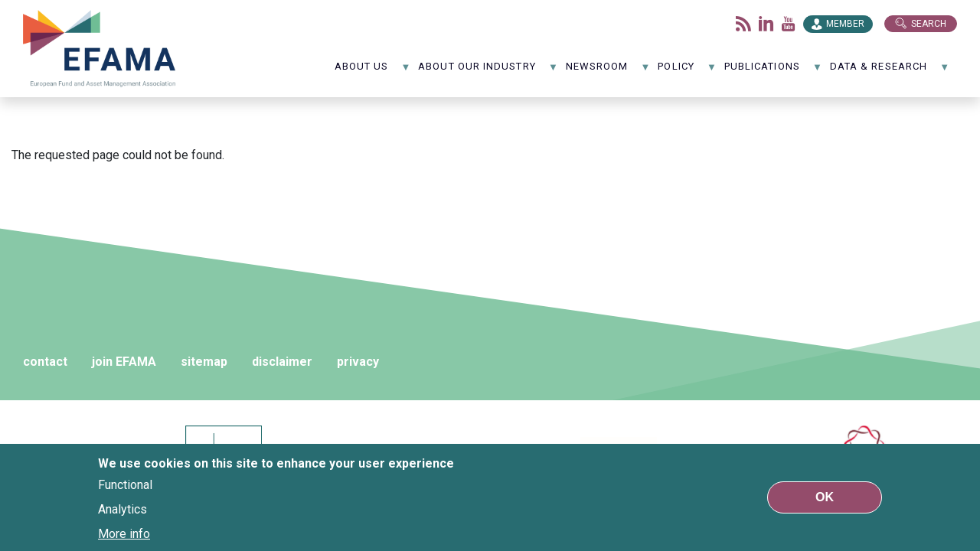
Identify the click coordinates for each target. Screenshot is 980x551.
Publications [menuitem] (773, 72)
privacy (358, 362)
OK (825, 497)
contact (45, 362)
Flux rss (743, 24)
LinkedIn (766, 24)
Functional (125, 485)
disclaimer (282, 362)
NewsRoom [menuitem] (608, 72)
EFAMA (100, 49)
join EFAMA (124, 362)
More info (124, 534)
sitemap (204, 362)
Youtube (789, 24)
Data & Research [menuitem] (890, 72)
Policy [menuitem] (687, 72)
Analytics (122, 509)
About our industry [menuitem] (488, 72)
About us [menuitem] (373, 72)
